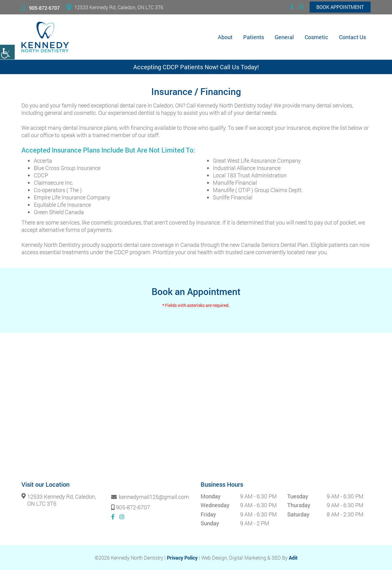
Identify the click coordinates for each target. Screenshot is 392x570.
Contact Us (352, 37)
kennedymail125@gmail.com (150, 497)
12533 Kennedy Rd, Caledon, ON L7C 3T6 (115, 7)
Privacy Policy (182, 558)
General (284, 37)
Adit (293, 558)
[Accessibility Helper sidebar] (7, 52)
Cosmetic (317, 37)
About (225, 37)
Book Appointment (340, 7)
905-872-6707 (41, 8)
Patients (254, 37)
